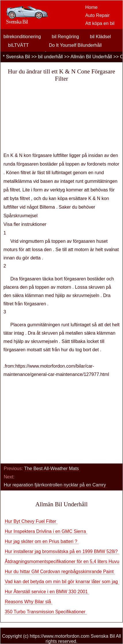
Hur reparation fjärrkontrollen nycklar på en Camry (55, 485)
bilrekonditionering (22, 37)
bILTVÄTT (18, 45)
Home (91, 7)
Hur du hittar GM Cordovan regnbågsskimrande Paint (60, 572)
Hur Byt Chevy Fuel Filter (31, 521)
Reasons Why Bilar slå (28, 602)
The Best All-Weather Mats (52, 469)
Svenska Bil (18, 57)
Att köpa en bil (100, 23)
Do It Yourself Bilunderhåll (75, 45)
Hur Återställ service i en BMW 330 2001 (47, 592)
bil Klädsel (100, 37)
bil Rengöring (65, 37)
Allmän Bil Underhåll (91, 57)
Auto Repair (98, 15)
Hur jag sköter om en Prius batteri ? (41, 541)
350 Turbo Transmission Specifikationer (46, 612)
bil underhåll (50, 57)
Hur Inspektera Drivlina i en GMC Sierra (46, 531)
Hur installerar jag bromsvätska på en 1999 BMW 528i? (62, 551)
